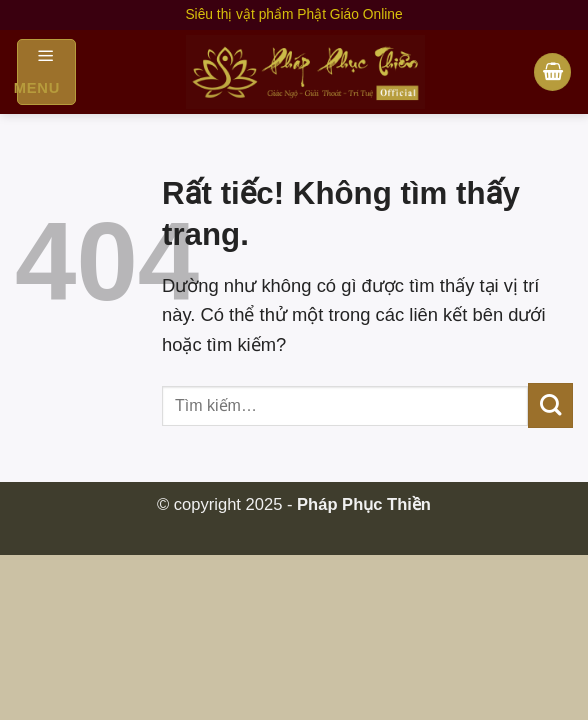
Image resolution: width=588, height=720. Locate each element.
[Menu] (47, 72)
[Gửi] (550, 405)
